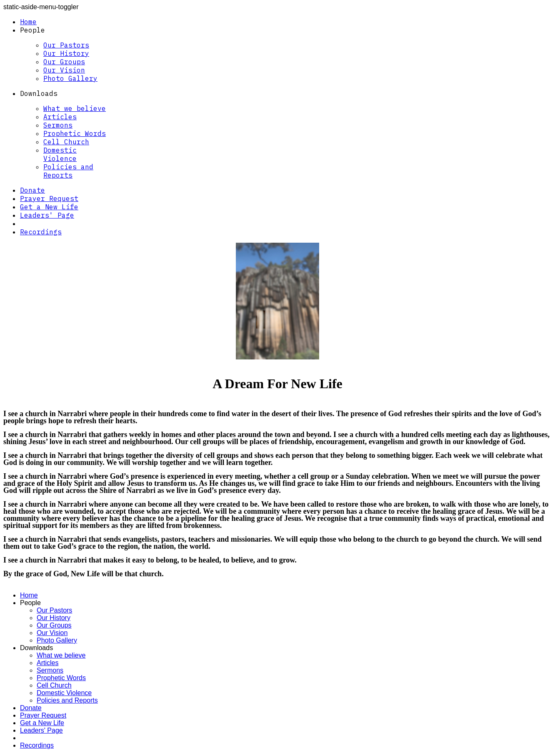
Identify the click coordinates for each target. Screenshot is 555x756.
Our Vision (64, 70)
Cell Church (66, 142)
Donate (32, 190)
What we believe (75, 108)
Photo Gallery (70, 78)
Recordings (41, 232)
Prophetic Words (75, 133)
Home (28, 22)
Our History (66, 53)
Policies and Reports (68, 171)
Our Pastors (66, 45)
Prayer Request (49, 198)
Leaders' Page (47, 215)
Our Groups (64, 62)
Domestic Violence (60, 154)
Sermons (58, 125)
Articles (60, 117)
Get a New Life (49, 207)
